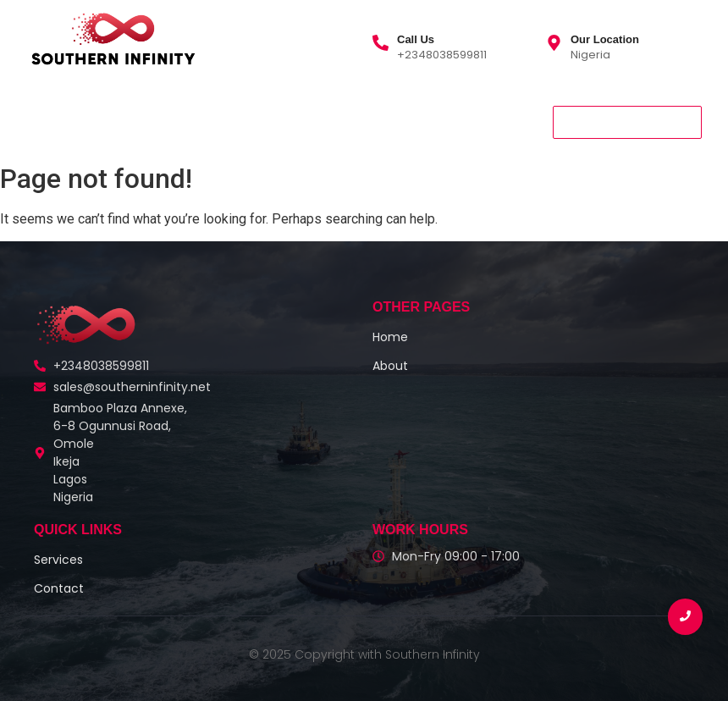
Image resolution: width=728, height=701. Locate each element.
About (113, 122)
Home (49, 122)
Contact (263, 122)
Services (188, 122)
